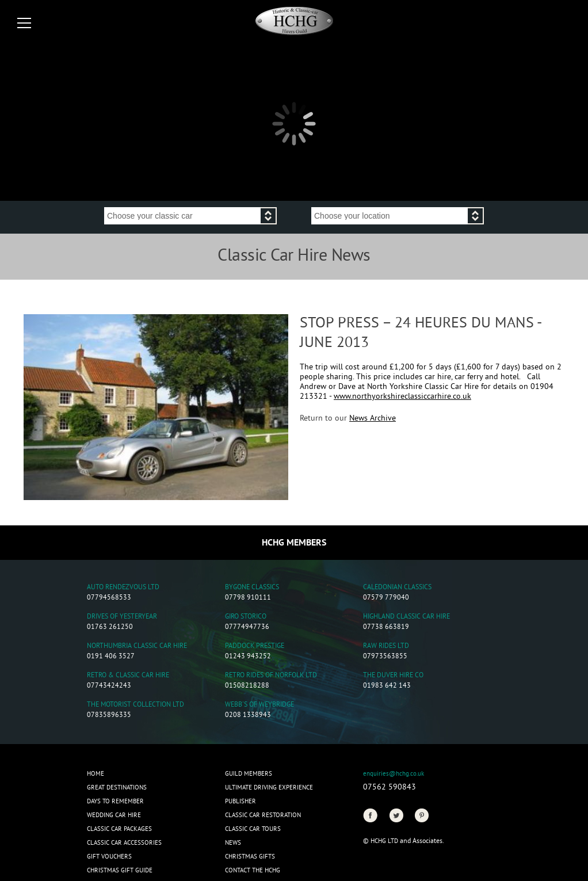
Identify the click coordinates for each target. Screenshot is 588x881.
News (233, 843)
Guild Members (249, 774)
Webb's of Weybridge (259, 705)
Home (96, 774)
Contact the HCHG (253, 871)
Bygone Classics (252, 588)
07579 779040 (386, 598)
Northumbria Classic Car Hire (137, 647)
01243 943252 (248, 657)
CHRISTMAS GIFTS (250, 857)
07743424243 (109, 686)
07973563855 (385, 657)
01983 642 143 (387, 686)
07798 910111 (248, 598)
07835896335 (109, 716)
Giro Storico (246, 617)
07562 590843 (390, 787)
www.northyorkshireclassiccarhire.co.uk (402, 397)
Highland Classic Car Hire (406, 617)
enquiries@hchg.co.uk (394, 774)
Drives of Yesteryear (122, 617)
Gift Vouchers (109, 857)
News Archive (373, 419)
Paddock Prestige (255, 647)
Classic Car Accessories (124, 843)
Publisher (240, 802)
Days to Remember (115, 802)
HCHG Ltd (384, 841)
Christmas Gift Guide (120, 871)
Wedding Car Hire (114, 815)
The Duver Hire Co (393, 676)
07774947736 (247, 628)
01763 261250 (110, 628)
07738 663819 (386, 628)
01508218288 (247, 686)
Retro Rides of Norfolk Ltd (271, 676)
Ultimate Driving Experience (269, 788)
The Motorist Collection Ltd (135, 705)
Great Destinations (117, 788)
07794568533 (109, 598)
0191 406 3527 (111, 657)
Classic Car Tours (253, 829)
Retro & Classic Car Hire (128, 676)
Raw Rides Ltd (386, 647)
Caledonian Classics (397, 588)
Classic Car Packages (119, 829)
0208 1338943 (248, 716)
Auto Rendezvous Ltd (123, 588)
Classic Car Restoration (263, 815)
